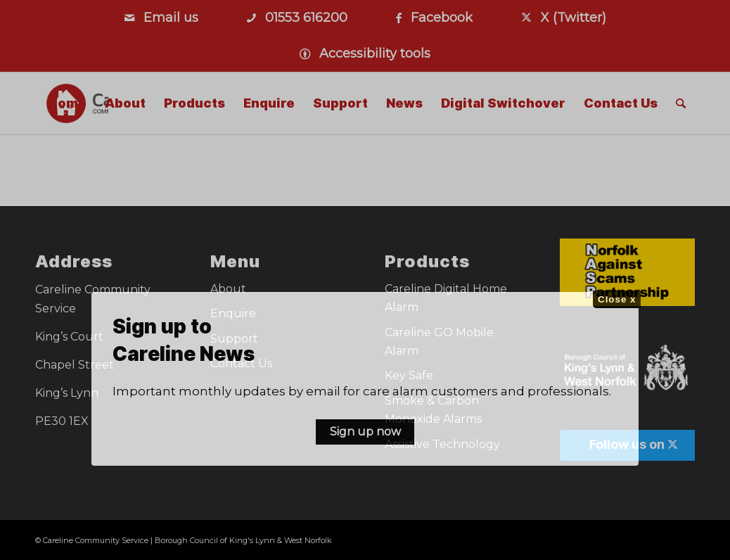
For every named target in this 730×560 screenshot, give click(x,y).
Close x (617, 299)
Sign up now (365, 432)
